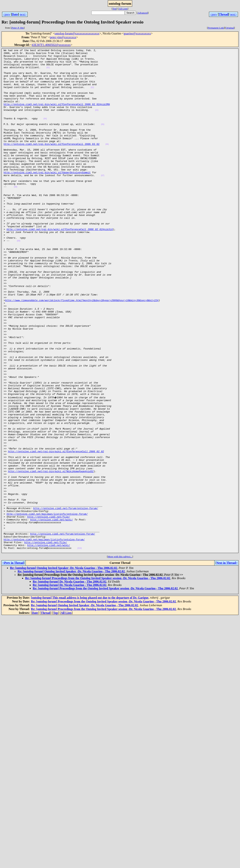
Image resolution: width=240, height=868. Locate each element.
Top (115, 9)
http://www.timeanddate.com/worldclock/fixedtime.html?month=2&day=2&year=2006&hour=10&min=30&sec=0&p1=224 (82, 351)
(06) (107, 164)
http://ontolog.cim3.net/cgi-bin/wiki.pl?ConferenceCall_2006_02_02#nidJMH (57, 116)
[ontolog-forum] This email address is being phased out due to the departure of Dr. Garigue (90, 698)
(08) (16, 215)
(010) (80, 648)
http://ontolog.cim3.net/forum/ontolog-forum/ (66, 600)
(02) (92, 95)
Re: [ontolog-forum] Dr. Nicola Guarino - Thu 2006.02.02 (70, 682)
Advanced (143, 13)
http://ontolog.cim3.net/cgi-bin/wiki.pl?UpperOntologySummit (47, 197)
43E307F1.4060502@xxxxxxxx (51, 45)
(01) (48, 71)
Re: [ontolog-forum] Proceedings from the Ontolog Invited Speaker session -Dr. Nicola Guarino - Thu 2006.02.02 (98, 678)
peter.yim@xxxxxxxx (63, 37)
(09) (19, 279)
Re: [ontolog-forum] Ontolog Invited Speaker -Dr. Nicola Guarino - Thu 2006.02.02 (64, 668)
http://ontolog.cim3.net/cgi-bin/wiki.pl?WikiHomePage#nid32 (51, 555)
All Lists (123, 9)
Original (230, 28)
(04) (45, 133)
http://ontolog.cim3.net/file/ (49, 610)
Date (15, 14)
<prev (7, 14)
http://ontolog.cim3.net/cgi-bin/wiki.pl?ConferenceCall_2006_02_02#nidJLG (60, 266)
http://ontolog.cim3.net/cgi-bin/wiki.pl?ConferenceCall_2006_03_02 (52, 163)
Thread (224, 14)
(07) (103, 201)
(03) (97, 123)
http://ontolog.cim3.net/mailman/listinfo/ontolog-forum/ (47, 606)
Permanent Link (216, 28)
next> (23, 14)
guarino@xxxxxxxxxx (137, 33)
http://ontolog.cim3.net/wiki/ (51, 613)
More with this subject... (120, 657)
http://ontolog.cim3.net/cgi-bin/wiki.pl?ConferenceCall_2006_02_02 (56, 531)
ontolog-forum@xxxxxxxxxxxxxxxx (77, 33)
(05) (103, 140)
